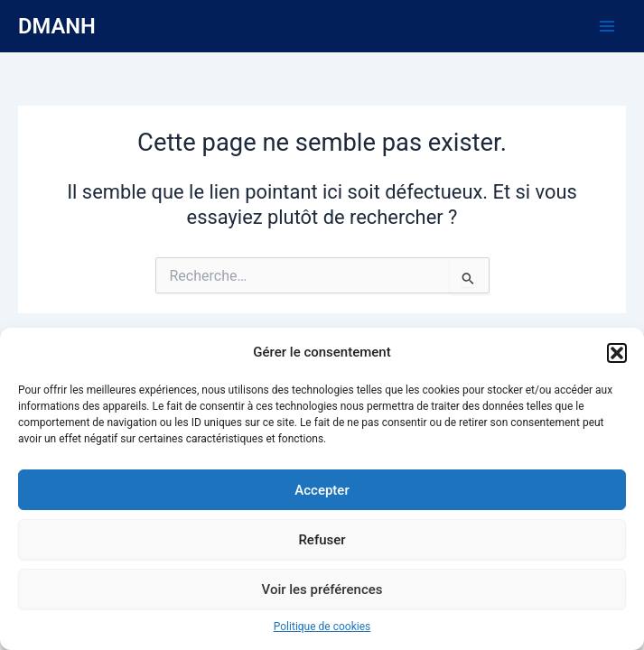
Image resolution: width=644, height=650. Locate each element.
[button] (617, 353)
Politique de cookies (322, 627)
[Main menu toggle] (607, 26)
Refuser (322, 540)
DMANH (57, 26)
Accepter (322, 490)
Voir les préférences (322, 590)
